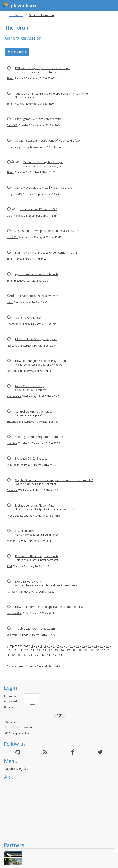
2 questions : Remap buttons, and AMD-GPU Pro (47, 231)
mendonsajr (14, 147)
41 (49, 655)
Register (11, 722)
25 (56, 650)
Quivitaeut (13, 465)
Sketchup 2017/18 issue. (31, 458)
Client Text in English (29, 317)
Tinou (10, 78)
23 (44, 650)
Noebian (12, 443)
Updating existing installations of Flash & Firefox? (47, 140)
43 (61, 655)
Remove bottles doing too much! (37, 556)
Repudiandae (15, 516)
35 (13, 655)
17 (9, 650)
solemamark (14, 396)
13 (90, 646)
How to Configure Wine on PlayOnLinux (41, 361)
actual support (24, 531)
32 (98, 650)
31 (92, 650)
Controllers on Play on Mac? (34, 411)
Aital (9, 566)
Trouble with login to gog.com (35, 628)
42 (55, 655)
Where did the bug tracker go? (43, 162)
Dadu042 (12, 125)
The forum (16, 15)
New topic (17, 52)
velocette (12, 635)
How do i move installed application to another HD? (49, 607)
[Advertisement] (59, 811)
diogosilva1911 (16, 194)
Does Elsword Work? (29, 581)
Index (30, 666)
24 (50, 650)
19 (21, 650)
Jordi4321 (12, 237)
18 (15, 650)
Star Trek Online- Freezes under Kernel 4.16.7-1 (46, 252)
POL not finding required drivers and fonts (43, 68)
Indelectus (13, 371)
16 (107, 646)
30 (86, 650)
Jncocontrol (13, 346)
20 (27, 650)
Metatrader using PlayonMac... (35, 505)
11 (78, 646)
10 (72, 646)
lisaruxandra (14, 613)
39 (37, 655)
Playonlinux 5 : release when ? (38, 296)
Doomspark (14, 324)
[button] (113, 5)
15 (101, 646)
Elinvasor (12, 490)
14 (96, 646)
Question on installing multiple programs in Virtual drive (51, 93)
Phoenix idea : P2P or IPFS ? (38, 209)
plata (10, 216)
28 (74, 650)
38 (31, 655)
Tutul (10, 104)
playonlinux (19, 5)
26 (62, 650)
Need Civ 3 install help (29, 386)
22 (38, 650)
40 (43, 655)
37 (25, 655)
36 (19, 655)
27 (68, 650)
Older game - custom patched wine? (39, 119)
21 (33, 650)
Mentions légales (17, 769)
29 (80, 650)
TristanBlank (14, 422)
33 (104, 650)
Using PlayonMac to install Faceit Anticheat (43, 187)
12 (84, 646)
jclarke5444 (13, 592)
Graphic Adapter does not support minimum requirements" (54, 480)
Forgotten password (19, 727)
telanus (11, 541)
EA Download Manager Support (36, 339)
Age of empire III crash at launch (36, 274)
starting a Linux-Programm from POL (40, 437)
